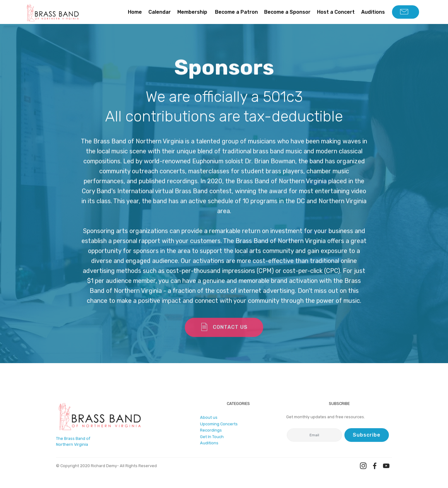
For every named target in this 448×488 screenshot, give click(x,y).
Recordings (211, 432)
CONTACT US (224, 332)
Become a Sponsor (287, 12)
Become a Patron (236, 12)
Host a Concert (336, 12)
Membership (193, 12)
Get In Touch (212, 439)
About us (209, 420)
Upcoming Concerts (219, 426)
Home (135, 12)
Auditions (373, 12)
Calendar (160, 12)
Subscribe (367, 436)
